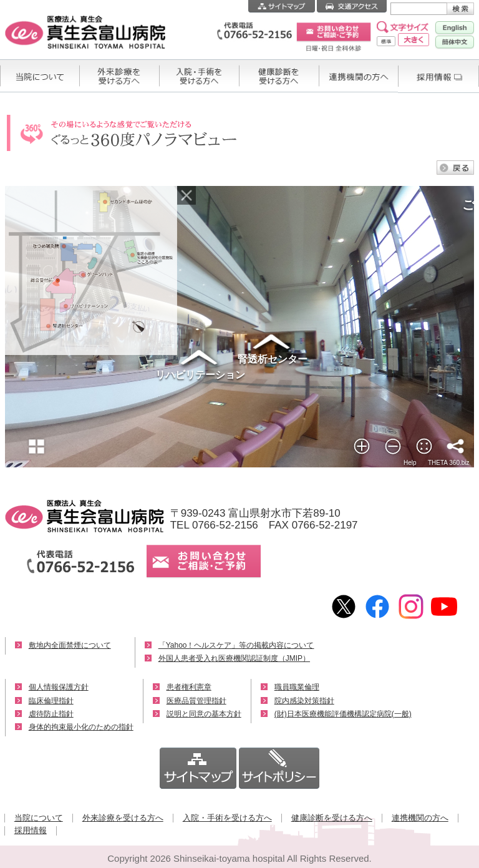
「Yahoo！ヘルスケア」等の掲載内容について (236, 645)
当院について (39, 818)
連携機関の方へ (420, 818)
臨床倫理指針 (51, 701)
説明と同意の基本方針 (204, 714)
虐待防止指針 (51, 714)
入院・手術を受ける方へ (227, 818)
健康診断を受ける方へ (332, 818)
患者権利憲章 (189, 687)
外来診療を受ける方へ (123, 818)
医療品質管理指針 (196, 701)
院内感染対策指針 (304, 701)
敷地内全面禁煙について (70, 645)
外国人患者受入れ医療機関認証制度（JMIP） (234, 658)
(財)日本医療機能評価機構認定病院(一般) (343, 714)
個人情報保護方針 (59, 687)
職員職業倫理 (297, 687)
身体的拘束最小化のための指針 (81, 727)
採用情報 (31, 830)
